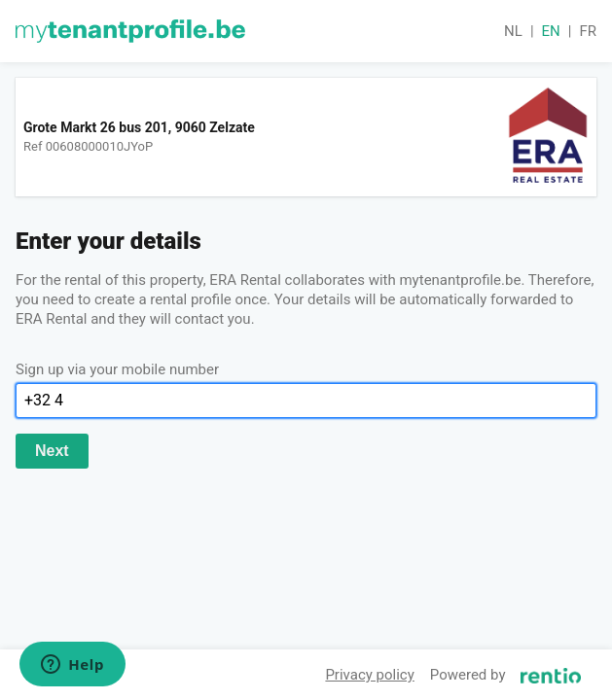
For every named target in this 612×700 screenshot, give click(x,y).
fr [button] (588, 31)
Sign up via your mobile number (117, 369)
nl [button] (513, 31)
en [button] (551, 31)
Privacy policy (369, 675)
